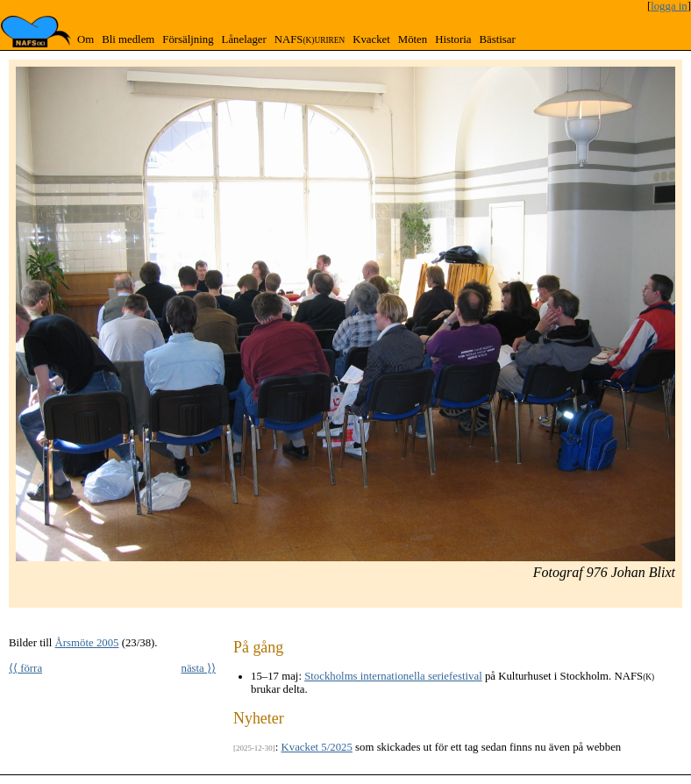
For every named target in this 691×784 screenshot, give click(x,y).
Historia (453, 39)
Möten (413, 39)
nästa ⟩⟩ (199, 668)
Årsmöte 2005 (87, 643)
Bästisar (497, 39)
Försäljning (188, 39)
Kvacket (371, 39)
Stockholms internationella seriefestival (393, 676)
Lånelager (244, 39)
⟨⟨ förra (25, 668)
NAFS (310, 39)
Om (85, 39)
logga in (669, 6)
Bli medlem (128, 39)
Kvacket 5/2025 (317, 747)
